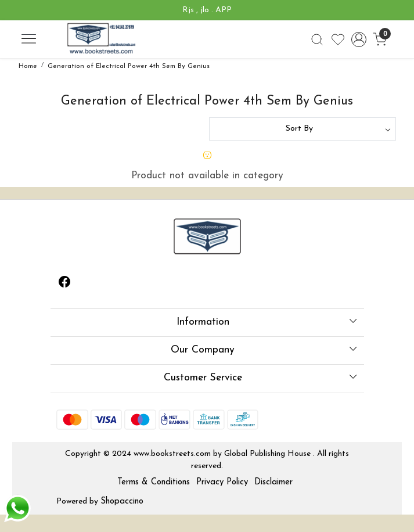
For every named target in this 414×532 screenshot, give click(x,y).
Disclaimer (273, 482)
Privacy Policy (222, 482)
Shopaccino (122, 502)
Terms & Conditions (154, 482)
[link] (317, 39)
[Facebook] (64, 284)
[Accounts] (359, 39)
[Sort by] (303, 129)
